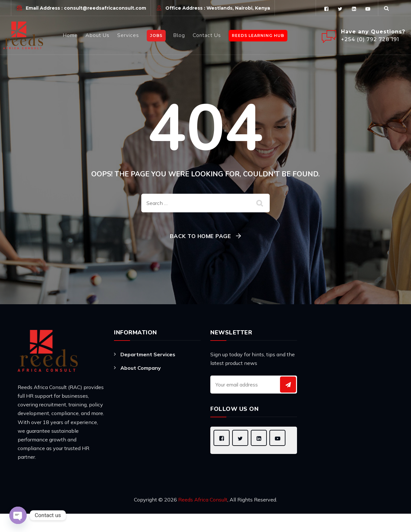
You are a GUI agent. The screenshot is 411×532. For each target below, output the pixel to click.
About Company (141, 368)
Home (70, 35)
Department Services (148, 354)
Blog (179, 35)
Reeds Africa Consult (203, 500)
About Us (97, 35)
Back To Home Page (201, 236)
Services (128, 35)
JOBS (156, 35)
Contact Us (207, 35)
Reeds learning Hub (258, 35)
